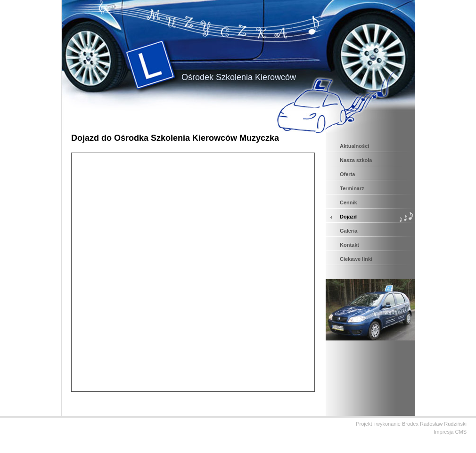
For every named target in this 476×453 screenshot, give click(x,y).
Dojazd (348, 217)
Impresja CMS (450, 432)
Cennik (349, 202)
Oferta (347, 174)
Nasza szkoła (356, 160)
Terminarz (352, 188)
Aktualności (354, 146)
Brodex (410, 424)
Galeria (349, 231)
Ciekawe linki (356, 259)
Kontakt (349, 245)
